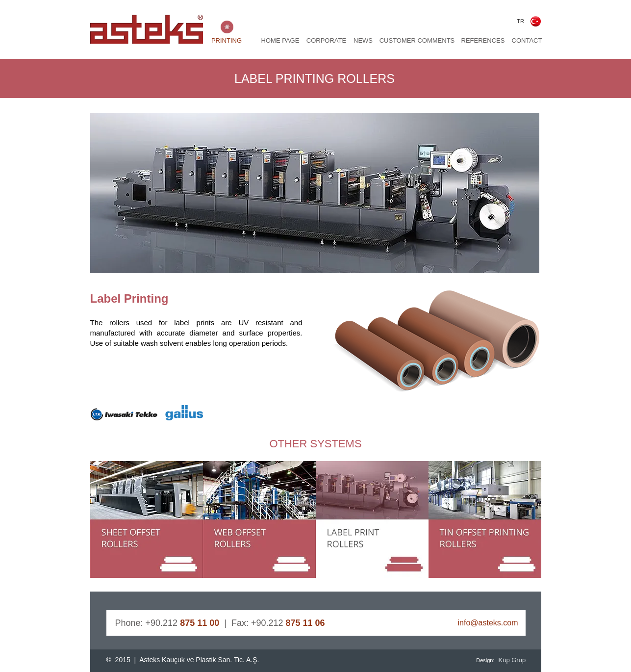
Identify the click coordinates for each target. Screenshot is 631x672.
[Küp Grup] (514, 660)
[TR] (521, 21)
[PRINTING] (227, 41)
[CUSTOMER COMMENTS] (417, 41)
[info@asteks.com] (471, 623)
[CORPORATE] (327, 41)
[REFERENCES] (483, 41)
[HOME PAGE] (280, 41)
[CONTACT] (527, 41)
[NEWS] (363, 41)
